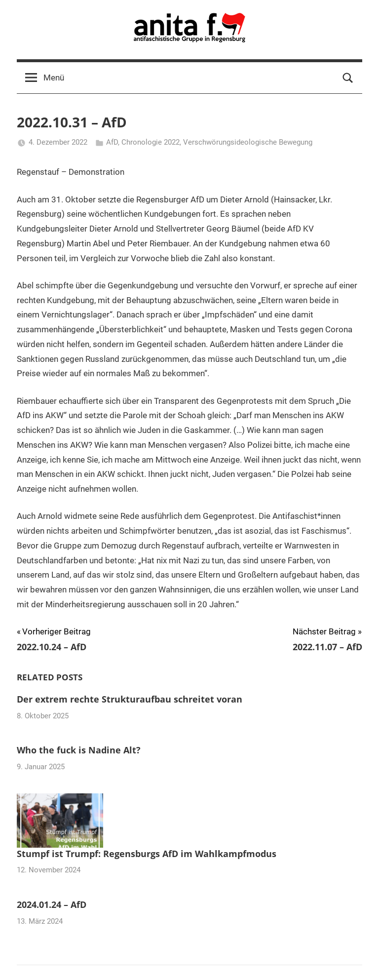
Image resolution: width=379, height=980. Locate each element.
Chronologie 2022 (151, 142)
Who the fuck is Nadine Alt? (79, 750)
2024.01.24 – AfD (52, 904)
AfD (112, 142)
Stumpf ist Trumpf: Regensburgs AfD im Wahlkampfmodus (147, 854)
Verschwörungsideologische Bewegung (248, 142)
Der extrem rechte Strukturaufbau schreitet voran (130, 699)
